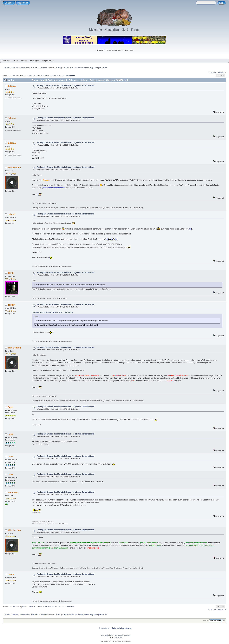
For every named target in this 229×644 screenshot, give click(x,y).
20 (46, 75)
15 (34, 75)
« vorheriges (213, 72)
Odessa (12, 86)
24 (55, 75)
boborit (12, 214)
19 (43, 75)
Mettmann (13, 492)
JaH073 (59, 68)
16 (37, 75)
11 (25, 75)
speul (11, 273)
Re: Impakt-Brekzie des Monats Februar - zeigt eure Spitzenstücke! (66, 86)
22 (50, 75)
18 (41, 75)
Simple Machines (125, 635)
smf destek (118, 638)
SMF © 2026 (114, 635)
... (62, 75)
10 (23, 75)
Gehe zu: (206, 621)
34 (64, 75)
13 (30, 75)
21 (48, 75)
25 (57, 75)
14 (32, 75)
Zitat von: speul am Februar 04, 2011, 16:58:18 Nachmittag (53, 312)
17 (39, 75)
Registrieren (23, 3)
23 (53, 75)
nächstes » (222, 72)
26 (59, 75)
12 (27, 75)
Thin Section (14, 168)
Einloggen (9, 3)
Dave (10, 407)
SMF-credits (105, 635)
